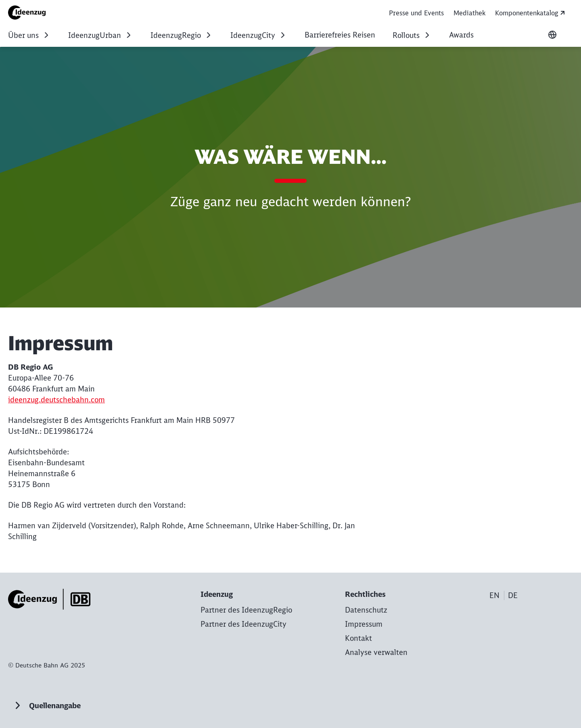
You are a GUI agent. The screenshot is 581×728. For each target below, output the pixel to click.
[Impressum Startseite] (29, 13)
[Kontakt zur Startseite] (358, 638)
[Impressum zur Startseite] (364, 624)
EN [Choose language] (494, 595)
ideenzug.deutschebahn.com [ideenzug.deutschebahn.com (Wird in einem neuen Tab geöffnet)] (56, 400)
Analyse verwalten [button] (376, 652)
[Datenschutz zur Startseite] (366, 610)
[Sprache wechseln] (552, 35)
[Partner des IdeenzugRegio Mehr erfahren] (246, 610)
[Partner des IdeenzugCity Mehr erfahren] (243, 624)
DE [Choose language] (513, 595)
